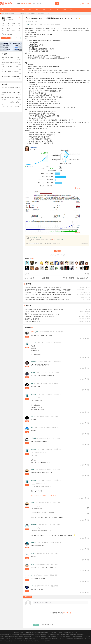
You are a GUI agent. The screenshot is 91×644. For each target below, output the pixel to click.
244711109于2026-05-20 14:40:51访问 (27, 263)
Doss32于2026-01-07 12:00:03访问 (77, 263)
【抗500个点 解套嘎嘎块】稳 (32, 321)
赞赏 (57, 251)
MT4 (32, 22)
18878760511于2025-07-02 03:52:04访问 (62, 268)
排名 (72, 10)
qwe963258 (34, 362)
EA (17, 10)
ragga (32, 553)
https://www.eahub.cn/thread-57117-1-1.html (43, 495)
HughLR (82, 311)
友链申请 (54, 633)
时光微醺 (33, 438)
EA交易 (23, 4)
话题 (10, 10)
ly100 (32, 586)
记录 (58, 239)
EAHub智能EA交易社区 (8, 13)
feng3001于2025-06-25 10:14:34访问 (82, 268)
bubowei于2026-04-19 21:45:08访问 (57, 263)
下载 (62, 239)
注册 (88, 4)
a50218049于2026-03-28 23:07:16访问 (72, 263)
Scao (32, 427)
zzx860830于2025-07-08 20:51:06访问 (57, 268)
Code (48, 603)
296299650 (82, 321)
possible (33, 372)
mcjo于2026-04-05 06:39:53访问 (67, 263)
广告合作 (60, 633)
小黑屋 (21, 633)
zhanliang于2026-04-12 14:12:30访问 (62, 263)
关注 (6, 38)
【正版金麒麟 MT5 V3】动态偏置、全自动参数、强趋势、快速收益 (43, 288)
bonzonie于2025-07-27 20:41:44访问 (37, 268)
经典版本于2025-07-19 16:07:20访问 (47, 268)
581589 (83, 300)
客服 (76, 633)
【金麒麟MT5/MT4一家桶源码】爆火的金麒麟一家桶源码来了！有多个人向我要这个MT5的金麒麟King (49, 290)
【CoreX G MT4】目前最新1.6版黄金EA (11, 102)
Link (43, 603)
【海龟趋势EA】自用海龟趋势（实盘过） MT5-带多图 (39, 317)
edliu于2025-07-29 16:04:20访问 (27, 268)
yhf (32, 575)
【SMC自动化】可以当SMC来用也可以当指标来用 (38, 312)
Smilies (51, 603)
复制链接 (58, 25)
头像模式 (33, 259)
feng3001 (27, 25)
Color (38, 603)
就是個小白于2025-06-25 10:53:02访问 (67, 268)
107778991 (82, 316)
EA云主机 (29, 4)
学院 (51, 10)
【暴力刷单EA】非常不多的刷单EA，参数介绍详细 (14, 76)
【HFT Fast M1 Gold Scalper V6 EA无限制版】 (12, 107)
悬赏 (65, 10)
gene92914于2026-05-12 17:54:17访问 (42, 263)
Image (40, 603)
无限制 (36, 22)
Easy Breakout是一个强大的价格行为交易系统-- (13, 97)
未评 (59, 244)
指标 (30, 10)
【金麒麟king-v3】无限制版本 (33, 319)
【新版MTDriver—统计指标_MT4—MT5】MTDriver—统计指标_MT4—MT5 (20, 62)
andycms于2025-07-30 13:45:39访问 (87, 263)
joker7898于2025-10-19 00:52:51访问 (82, 263)
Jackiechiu (34, 343)
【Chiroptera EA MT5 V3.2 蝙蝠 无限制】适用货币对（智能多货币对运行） (45, 309)
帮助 (58, 10)
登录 (83, 4)
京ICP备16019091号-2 (43, 633)
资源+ (37, 10)
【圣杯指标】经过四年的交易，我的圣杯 (11, 57)
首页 (3, 10)
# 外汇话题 (3, 99)
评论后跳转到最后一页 (46, 625)
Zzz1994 (83, 297)
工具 (23, 10)
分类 (26, 22)
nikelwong (33, 542)
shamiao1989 (81, 314)
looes (83, 309)
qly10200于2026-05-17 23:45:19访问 (32, 263)
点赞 (82, 339)
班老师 (83, 292)
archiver (16, 633)
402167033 (82, 319)
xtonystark (82, 287)
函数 (44, 10)
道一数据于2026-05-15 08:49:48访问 (37, 263)
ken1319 (33, 383)
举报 (27, 274)
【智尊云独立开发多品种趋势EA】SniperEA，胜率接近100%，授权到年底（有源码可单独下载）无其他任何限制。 (49, 300)
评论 (87, 274)
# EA (2, 69)
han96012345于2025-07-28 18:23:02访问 (32, 268)
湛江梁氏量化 (81, 290)
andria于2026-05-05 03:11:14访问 (47, 263)
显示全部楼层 (50, 25)
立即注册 (69, 613)
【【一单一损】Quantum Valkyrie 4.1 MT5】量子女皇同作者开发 (42, 314)
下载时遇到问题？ (84, 244)
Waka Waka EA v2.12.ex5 (35, 237)
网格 (29, 22)
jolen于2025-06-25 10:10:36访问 (87, 268)
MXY (32, 416)
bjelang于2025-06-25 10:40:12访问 (72, 268)
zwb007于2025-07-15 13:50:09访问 (52, 268)
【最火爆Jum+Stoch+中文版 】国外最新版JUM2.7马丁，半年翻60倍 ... (48, 278)
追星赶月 (33, 469)
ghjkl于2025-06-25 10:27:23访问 (77, 268)
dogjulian (33, 524)
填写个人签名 (10, 20)
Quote (46, 603)
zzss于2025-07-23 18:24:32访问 (42, 268)
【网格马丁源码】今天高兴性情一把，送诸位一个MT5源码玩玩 (42, 297)
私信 (16, 38)
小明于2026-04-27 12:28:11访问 (52, 263)
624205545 (10, 34)
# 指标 (2, 60)
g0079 (32, 564)
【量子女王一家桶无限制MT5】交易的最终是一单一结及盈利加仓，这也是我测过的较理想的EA (49, 295)
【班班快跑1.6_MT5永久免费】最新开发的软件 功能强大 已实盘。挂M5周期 (45, 292)
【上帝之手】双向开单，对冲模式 (9, 67)
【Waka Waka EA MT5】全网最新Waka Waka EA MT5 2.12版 (34, 13)
